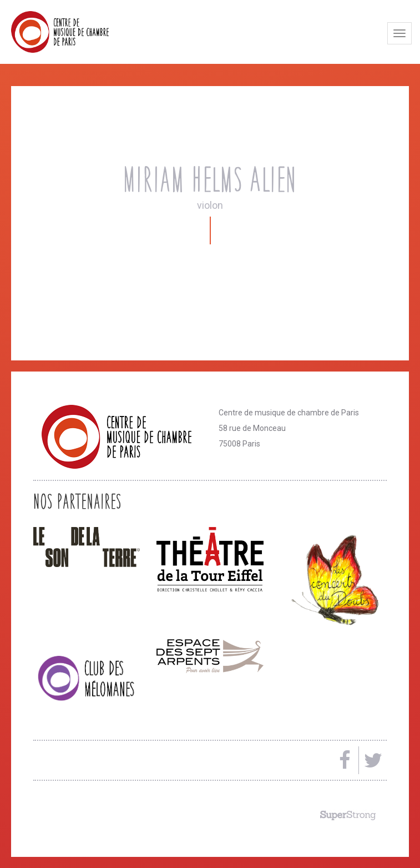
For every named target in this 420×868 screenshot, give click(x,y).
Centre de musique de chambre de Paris (86, 32)
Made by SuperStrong (348, 815)
